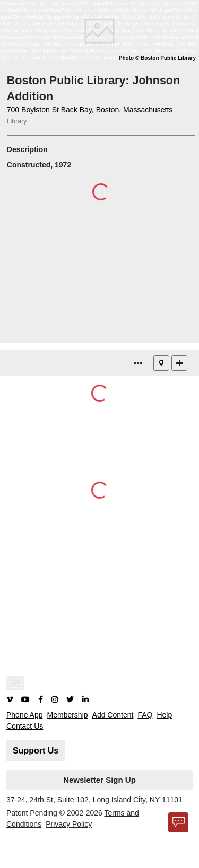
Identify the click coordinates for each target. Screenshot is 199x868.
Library (17, 121)
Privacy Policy (69, 824)
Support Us (36, 751)
